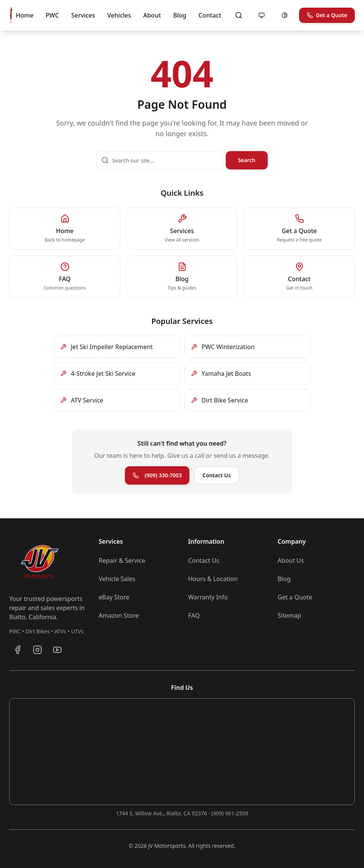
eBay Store (114, 597)
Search (247, 160)
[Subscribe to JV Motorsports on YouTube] (57, 650)
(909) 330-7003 (157, 475)
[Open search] (239, 15)
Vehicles (119, 15)
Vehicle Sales (117, 579)
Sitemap (290, 615)
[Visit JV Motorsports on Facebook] (18, 650)
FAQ (194, 615)
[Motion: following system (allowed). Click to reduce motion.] (262, 15)
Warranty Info (208, 597)
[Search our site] (160, 160)
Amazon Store (119, 615)
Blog (180, 15)
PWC (53, 15)
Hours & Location (213, 579)
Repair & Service (122, 560)
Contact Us (217, 475)
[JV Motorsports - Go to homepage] (11, 15)
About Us (291, 560)
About (152, 15)
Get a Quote (327, 15)
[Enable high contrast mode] (285, 15)
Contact (210, 15)
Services (83, 15)
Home (25, 15)
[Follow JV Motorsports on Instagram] (37, 650)
